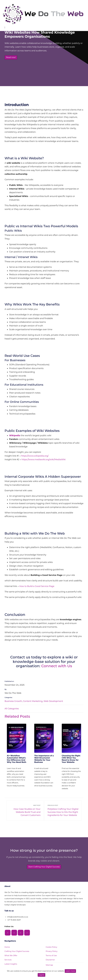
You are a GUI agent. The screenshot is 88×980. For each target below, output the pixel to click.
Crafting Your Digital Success (17, 948)
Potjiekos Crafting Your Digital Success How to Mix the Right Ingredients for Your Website (63, 808)
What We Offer (11, 953)
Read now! (11, 57)
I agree (41, 975)
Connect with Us (57, 666)
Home (7, 944)
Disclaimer (50, 957)
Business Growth (13, 701)
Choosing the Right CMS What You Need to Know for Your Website (71, 743)
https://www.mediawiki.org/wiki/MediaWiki (44, 460)
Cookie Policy (51, 944)
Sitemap (49, 962)
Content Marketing (33, 701)
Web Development (53, 701)
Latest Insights (11, 961)
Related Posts (17, 716)
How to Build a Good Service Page (37, 586)
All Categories (12, 709)
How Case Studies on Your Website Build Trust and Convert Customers (25, 808)
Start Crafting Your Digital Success (44, 864)
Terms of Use (51, 953)
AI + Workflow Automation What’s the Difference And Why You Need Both (17, 759)
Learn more (70, 971)
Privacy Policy (52, 948)
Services (8, 957)
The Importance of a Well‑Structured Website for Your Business (44, 759)
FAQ (6, 965)
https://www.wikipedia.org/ (35, 456)
